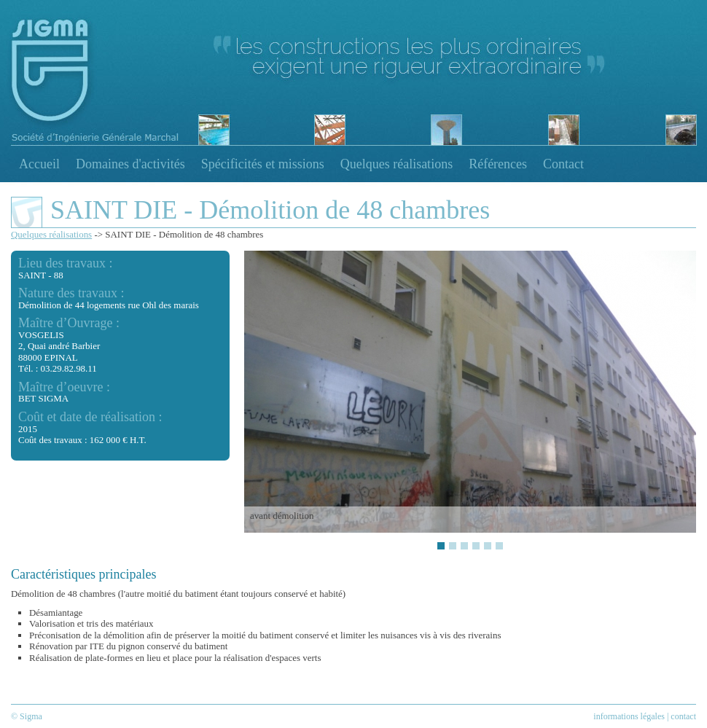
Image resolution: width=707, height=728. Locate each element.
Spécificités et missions (263, 164)
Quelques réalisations (397, 164)
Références (498, 164)
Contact (563, 164)
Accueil (39, 164)
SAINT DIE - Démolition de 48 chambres (184, 234)
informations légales (629, 716)
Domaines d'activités (130, 164)
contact (683, 716)
